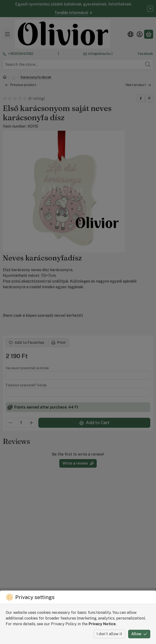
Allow (139, 634)
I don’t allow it (109, 634)
